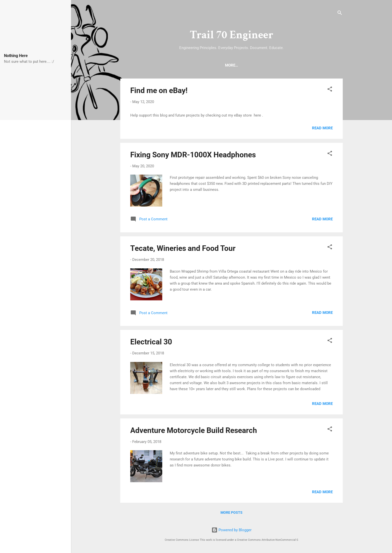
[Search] (340, 14)
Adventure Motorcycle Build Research (194, 431)
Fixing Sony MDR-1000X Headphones (193, 156)
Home (206, 65)
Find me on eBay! (159, 91)
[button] (330, 91)
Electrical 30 (151, 343)
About (226, 65)
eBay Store (252, 65)
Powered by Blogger (231, 530)
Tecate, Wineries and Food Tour (183, 249)
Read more (322, 129)
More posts (231, 513)
